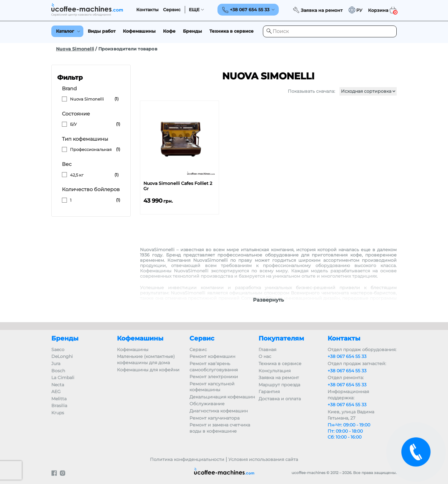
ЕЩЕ (194, 10)
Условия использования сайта (263, 459)
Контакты (147, 10)
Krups (58, 413)
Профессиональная (91, 149)
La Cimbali (63, 378)
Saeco (58, 350)
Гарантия (269, 392)
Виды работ (102, 31)
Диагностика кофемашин (219, 411)
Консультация (275, 371)
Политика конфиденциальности (187, 459)
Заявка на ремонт (279, 378)
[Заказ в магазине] (368, 91)
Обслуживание (207, 404)
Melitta (59, 399)
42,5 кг (77, 175)
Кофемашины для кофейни (148, 370)
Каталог (65, 31)
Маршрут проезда (279, 385)
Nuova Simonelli (75, 49)
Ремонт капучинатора (215, 418)
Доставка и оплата (280, 399)
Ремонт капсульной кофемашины (212, 387)
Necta (58, 385)
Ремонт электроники (214, 377)
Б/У (73, 124)
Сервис (172, 10)
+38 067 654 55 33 (347, 356)
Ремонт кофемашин (212, 356)
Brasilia (59, 406)
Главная (267, 350)
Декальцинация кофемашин (222, 397)
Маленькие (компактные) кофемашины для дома (146, 359)
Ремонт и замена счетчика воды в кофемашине (220, 428)
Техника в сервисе (231, 31)
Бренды (192, 31)
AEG (56, 392)
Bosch (58, 371)
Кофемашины (139, 31)
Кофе (169, 31)
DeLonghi (62, 356)
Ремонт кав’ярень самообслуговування (214, 367)
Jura (56, 364)
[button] (355, 10)
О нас (265, 356)
